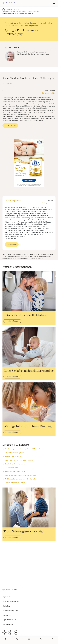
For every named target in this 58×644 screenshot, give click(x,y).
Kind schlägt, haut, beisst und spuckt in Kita (20, 475)
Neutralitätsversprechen (11, 601)
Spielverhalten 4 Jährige (13, 456)
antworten (13, 244)
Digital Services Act (9, 620)
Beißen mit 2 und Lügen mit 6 (15, 453)
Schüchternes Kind (12, 468)
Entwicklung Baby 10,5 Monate (16, 464)
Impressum (6, 597)
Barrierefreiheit (8, 624)
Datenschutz (7, 615)
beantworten (11, 125)
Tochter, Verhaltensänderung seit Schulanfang (21, 479)
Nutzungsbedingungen (11, 611)
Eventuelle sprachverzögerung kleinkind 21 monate (23, 449)
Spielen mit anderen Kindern (15, 483)
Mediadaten (7, 606)
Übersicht (8, 84)
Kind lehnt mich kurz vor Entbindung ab (19, 460)
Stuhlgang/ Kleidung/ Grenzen (15, 471)
